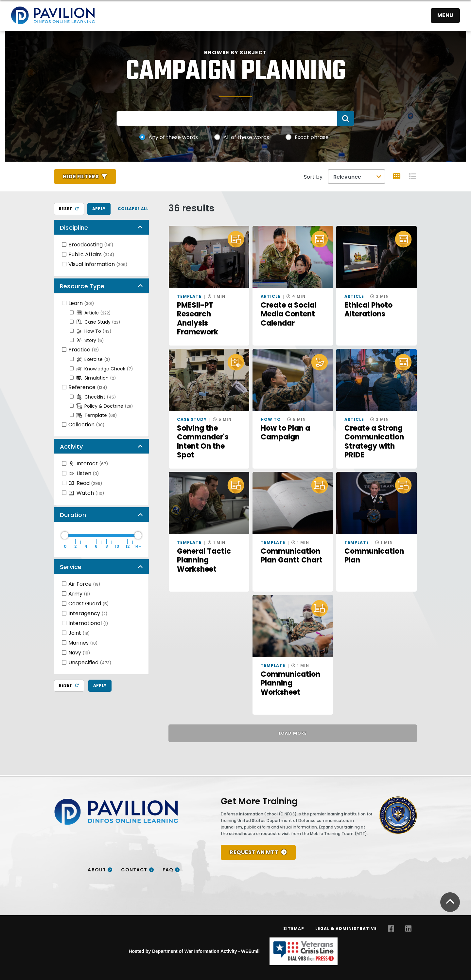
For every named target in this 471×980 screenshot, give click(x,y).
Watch (86, 493)
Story (90, 340)
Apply (99, 209)
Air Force (84, 584)
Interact (88, 463)
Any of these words (173, 137)
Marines (83, 643)
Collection (87, 425)
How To (94, 331)
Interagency (88, 613)
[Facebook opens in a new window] (391, 929)
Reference (88, 387)
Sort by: (314, 177)
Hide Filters (81, 177)
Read (85, 483)
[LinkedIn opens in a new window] (408, 929)
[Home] (53, 15)
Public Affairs (91, 254)
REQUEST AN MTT (254, 852)
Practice (84, 350)
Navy (79, 653)
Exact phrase (312, 137)
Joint (79, 633)
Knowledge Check (105, 369)
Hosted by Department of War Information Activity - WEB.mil (194, 951)
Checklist (96, 397)
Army (79, 594)
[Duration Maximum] (101, 535)
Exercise (93, 359)
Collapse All (133, 209)
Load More (293, 733)
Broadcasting (91, 245)
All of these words (246, 137)
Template (97, 415)
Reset (69, 209)
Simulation (96, 378)
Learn (81, 303)
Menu (445, 15)
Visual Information (98, 264)
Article (94, 313)
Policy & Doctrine (105, 406)
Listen (84, 473)
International (88, 623)
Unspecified (90, 662)
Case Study (98, 322)
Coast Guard (89, 604)
